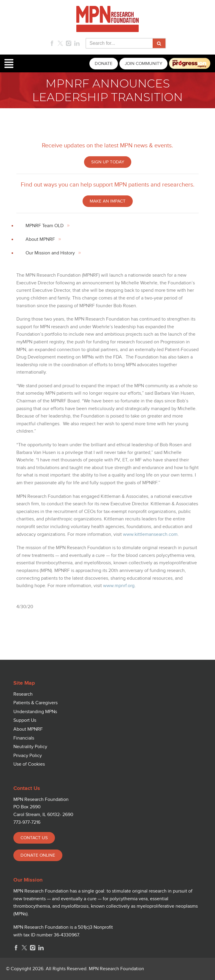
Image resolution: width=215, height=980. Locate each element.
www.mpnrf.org (119, 586)
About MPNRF (40, 239)
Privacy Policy (28, 756)
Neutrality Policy (30, 747)
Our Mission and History (50, 253)
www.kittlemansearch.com (150, 534)
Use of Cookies (29, 764)
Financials (24, 738)
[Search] (119, 43)
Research (23, 694)
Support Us (25, 720)
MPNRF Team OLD (45, 226)
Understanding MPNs (35, 712)
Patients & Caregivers (35, 703)
